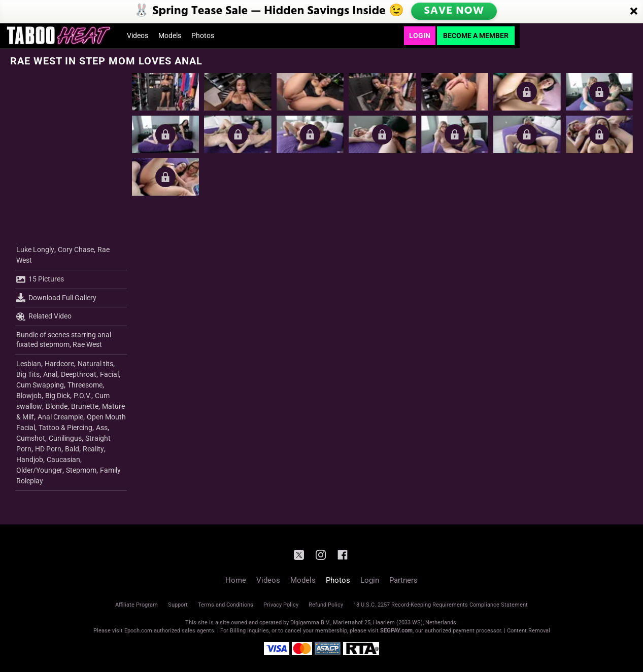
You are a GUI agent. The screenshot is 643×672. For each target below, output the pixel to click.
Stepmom (81, 470)
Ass (102, 428)
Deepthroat (79, 374)
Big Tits (28, 374)
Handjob (30, 459)
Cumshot (31, 438)
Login (420, 36)
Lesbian (29, 364)
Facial (109, 374)
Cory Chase (76, 250)
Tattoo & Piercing (65, 428)
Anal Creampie (60, 417)
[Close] (634, 12)
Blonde (57, 406)
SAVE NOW (455, 11)
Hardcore (59, 364)
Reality (93, 449)
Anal (50, 374)
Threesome (85, 385)
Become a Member (476, 36)
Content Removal (529, 631)
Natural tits (95, 364)
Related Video (44, 316)
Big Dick (58, 396)
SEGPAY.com (396, 631)
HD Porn (48, 449)
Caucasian (63, 459)
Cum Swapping (40, 385)
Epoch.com (138, 631)
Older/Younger (39, 470)
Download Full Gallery (56, 298)
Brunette (85, 406)
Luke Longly (35, 250)
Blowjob (29, 396)
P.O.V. (82, 396)
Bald (72, 449)
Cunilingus (65, 438)
